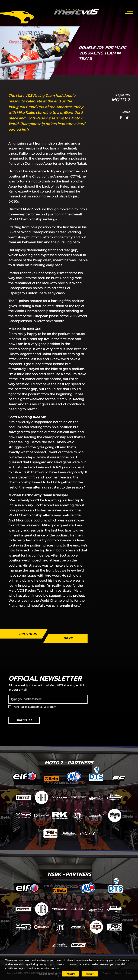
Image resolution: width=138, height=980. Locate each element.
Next (68, 638)
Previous (28, 634)
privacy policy (48, 707)
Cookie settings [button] (48, 974)
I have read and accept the (34, 707)
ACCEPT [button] (71, 974)
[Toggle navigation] (129, 11)
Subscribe (24, 720)
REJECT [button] (90, 974)
